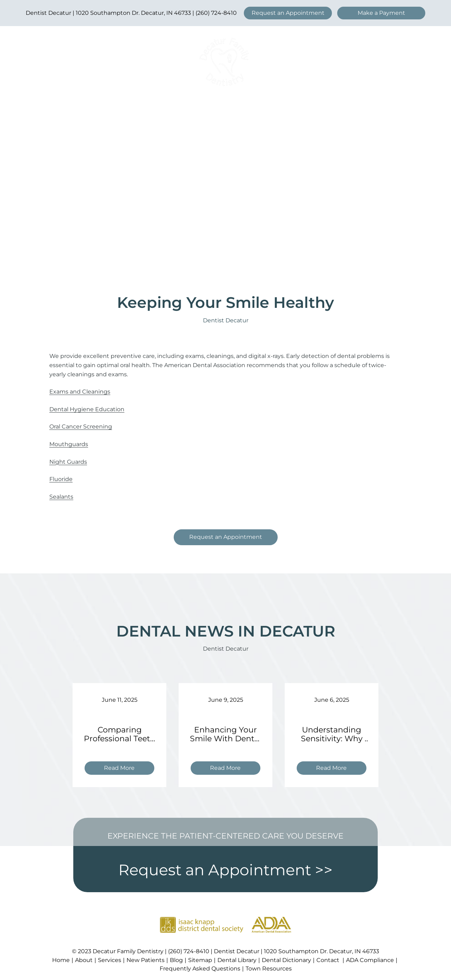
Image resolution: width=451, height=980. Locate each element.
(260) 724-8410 (216, 13)
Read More (122, 769)
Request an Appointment (288, 13)
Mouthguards (69, 444)
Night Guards (68, 462)
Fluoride (61, 479)
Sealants (61, 497)
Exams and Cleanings (80, 392)
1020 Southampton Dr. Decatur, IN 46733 (133, 13)
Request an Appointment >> (225, 870)
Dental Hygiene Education (87, 409)
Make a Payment (381, 13)
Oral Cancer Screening (81, 427)
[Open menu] (393, 62)
